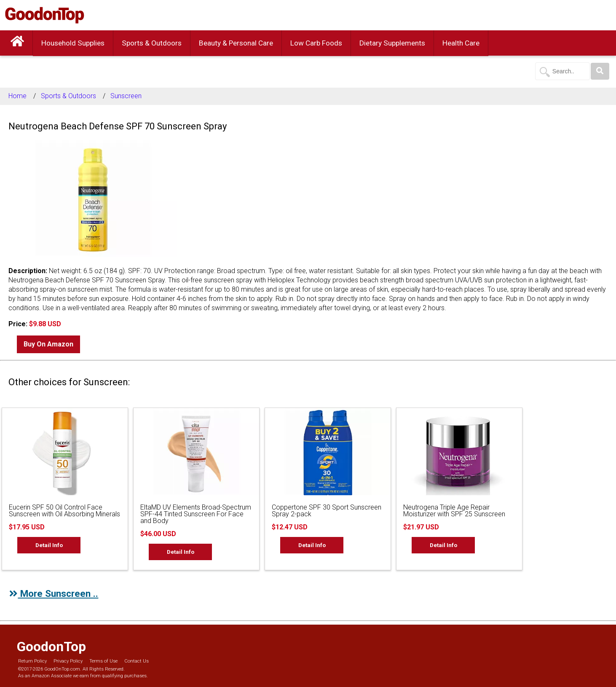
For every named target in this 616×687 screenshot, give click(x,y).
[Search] (600, 71)
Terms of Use (103, 661)
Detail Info (49, 545)
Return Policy (32, 661)
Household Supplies (73, 43)
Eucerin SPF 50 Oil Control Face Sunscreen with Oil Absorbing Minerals (64, 511)
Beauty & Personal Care (236, 43)
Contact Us (137, 661)
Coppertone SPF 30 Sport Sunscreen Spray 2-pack (327, 511)
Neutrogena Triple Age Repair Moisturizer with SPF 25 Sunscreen (454, 511)
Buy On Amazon (48, 344)
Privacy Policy (68, 661)
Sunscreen (126, 96)
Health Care (461, 43)
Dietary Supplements (392, 43)
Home (17, 96)
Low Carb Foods (316, 43)
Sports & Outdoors (152, 43)
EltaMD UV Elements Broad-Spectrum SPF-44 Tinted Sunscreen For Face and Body (196, 514)
